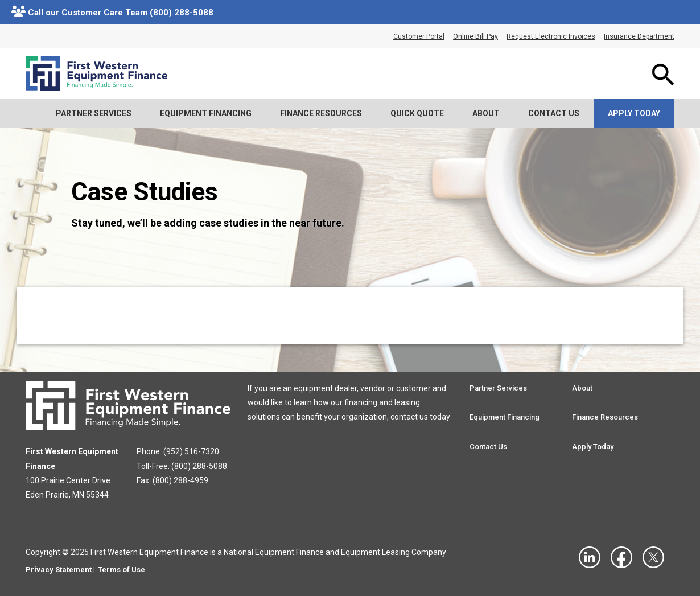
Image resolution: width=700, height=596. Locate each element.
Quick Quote (417, 113)
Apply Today (634, 113)
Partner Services (94, 113)
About (486, 113)
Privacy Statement (59, 570)
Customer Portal (419, 36)
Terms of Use (122, 570)
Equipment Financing (206, 113)
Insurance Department (639, 36)
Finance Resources (321, 113)
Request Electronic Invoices (551, 36)
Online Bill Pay (475, 36)
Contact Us (554, 113)
